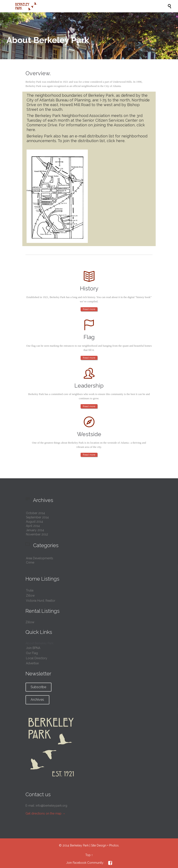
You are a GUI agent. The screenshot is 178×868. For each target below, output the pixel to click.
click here (116, 141)
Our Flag (32, 653)
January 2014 (35, 530)
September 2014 (37, 517)
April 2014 (33, 526)
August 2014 (34, 522)
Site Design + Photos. (105, 845)
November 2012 (37, 534)
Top (88, 855)
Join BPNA (33, 648)
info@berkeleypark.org (51, 806)
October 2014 (35, 513)
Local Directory (37, 658)
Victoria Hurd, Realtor (41, 601)
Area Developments (40, 558)
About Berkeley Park (39, 643)
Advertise (32, 663)
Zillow (30, 595)
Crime (30, 562)
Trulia (30, 590)
